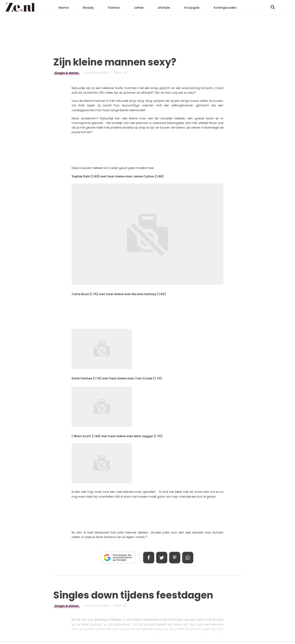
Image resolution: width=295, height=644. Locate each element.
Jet (125, 73)
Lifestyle (164, 8)
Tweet (161, 558)
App (188, 558)
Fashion (114, 8)
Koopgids (192, 8)
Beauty (88, 8)
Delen (148, 558)
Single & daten (67, 73)
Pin (175, 558)
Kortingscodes (225, 8)
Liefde (139, 8)
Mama (64, 8)
